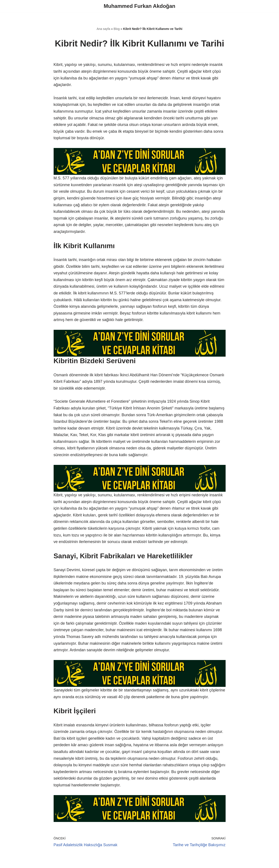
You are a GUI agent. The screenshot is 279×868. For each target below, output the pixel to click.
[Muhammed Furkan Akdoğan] (139, 6)
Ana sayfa (103, 29)
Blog (117, 29)
